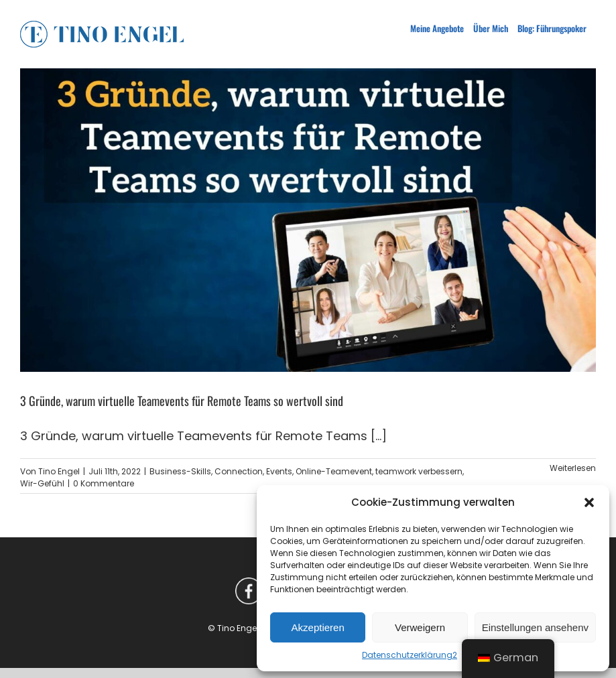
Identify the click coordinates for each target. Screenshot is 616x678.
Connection (239, 471)
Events (279, 471)
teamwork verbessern (419, 471)
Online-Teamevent (334, 471)
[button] (589, 502)
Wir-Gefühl (42, 483)
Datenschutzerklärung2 (410, 655)
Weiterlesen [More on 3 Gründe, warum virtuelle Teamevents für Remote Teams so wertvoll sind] (573, 468)
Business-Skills (180, 471)
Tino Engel (59, 471)
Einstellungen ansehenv (535, 627)
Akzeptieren (318, 627)
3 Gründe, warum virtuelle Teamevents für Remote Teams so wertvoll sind (182, 401)
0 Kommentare (104, 483)
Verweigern (420, 627)
